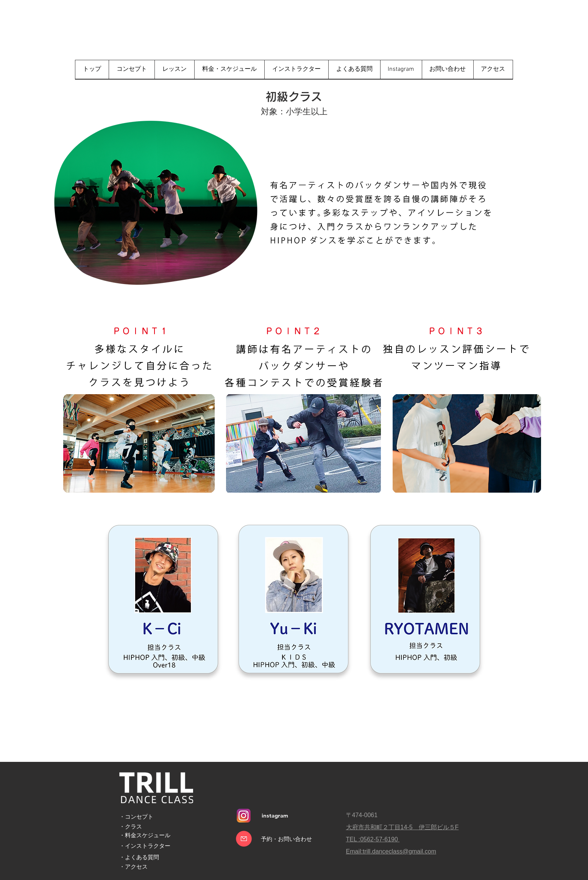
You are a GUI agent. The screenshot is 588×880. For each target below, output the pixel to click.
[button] (174, 69)
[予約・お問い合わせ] (286, 839)
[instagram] (275, 815)
